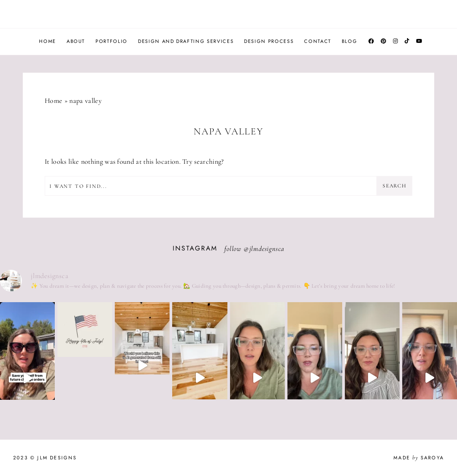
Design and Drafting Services (186, 41)
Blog (350, 41)
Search (395, 186)
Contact (318, 41)
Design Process (269, 41)
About (76, 41)
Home (48, 41)
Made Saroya (419, 458)
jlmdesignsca (267, 249)
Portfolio (112, 41)
